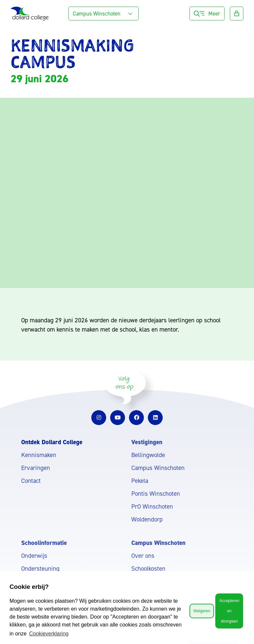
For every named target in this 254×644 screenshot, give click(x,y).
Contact (31, 481)
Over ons (143, 556)
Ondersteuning (40, 569)
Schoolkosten (148, 569)
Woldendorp (147, 519)
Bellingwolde (148, 455)
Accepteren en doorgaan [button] (229, 611)
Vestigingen (147, 442)
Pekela (140, 481)
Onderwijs (34, 556)
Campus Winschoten (158, 468)
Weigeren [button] (202, 611)
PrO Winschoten (152, 506)
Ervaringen (36, 468)
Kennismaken (39, 455)
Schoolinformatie (44, 543)
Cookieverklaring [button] (49, 634)
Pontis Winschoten (156, 494)
